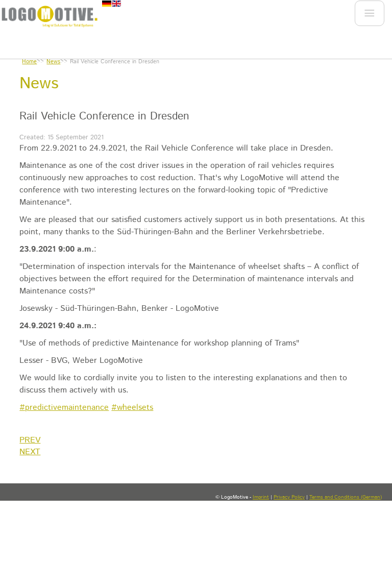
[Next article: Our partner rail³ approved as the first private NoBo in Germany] (30, 452)
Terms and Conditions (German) (346, 497)
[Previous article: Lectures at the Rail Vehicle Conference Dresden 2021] (30, 440)
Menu (369, 16)
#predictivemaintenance (64, 408)
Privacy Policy (289, 497)
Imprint (261, 497)
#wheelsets (132, 408)
